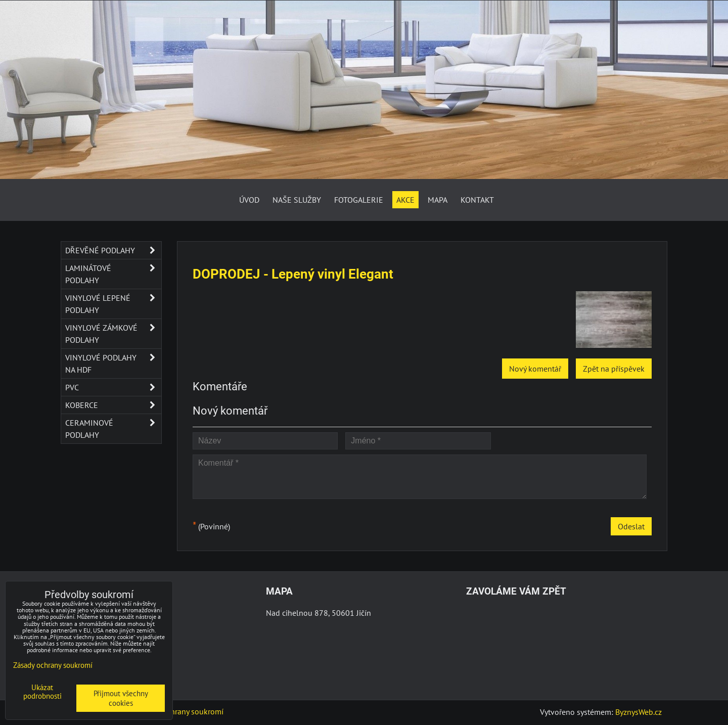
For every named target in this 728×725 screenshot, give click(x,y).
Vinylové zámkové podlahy (113, 334)
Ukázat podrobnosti (42, 692)
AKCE (405, 200)
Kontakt (477, 200)
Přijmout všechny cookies (121, 698)
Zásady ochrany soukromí (180, 711)
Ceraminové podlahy (113, 429)
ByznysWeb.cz (639, 712)
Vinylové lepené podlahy (113, 304)
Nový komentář (535, 369)
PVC (113, 387)
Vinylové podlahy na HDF (113, 364)
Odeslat (631, 526)
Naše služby (297, 200)
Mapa (438, 200)
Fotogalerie (359, 200)
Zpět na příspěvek (614, 369)
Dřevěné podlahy (113, 250)
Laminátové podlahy (113, 274)
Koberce (113, 405)
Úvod (249, 200)
